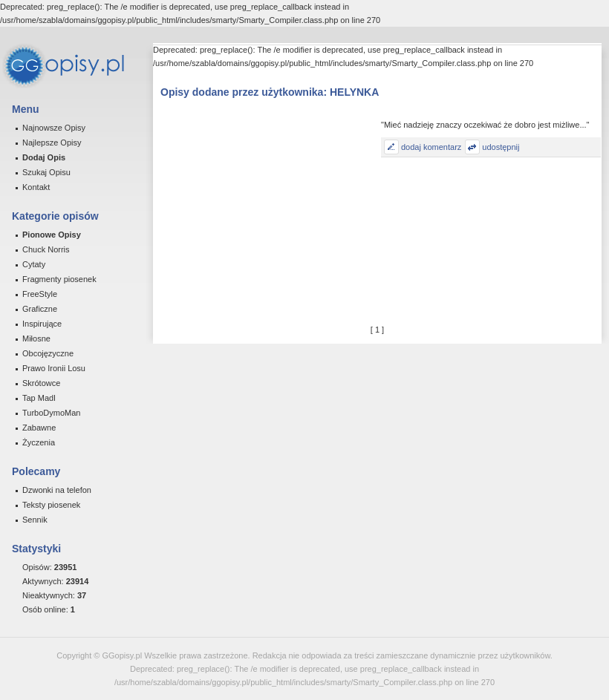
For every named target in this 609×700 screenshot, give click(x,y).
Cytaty (34, 264)
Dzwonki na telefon (57, 490)
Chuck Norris (46, 249)
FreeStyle (40, 294)
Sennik (35, 520)
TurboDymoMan (51, 413)
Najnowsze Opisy (54, 128)
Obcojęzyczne (48, 353)
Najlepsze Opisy (52, 143)
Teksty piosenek (51, 505)
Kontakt (36, 187)
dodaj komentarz (431, 147)
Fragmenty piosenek (59, 279)
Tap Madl (39, 398)
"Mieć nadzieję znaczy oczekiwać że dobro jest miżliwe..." (485, 125)
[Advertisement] (269, 212)
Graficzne (40, 309)
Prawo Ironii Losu (54, 368)
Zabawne (39, 428)
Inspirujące (42, 324)
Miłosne (36, 338)
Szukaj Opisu (46, 172)
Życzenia (39, 442)
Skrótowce (41, 383)
